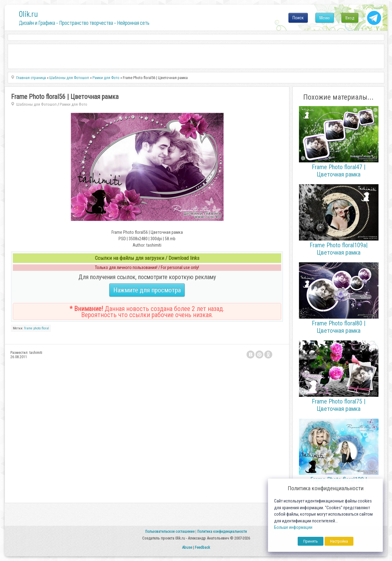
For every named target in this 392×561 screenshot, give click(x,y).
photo (37, 328)
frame (28, 328)
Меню (325, 18)
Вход (350, 18)
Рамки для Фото (73, 104)
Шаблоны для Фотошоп (36, 104)
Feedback (202, 547)
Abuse (187, 547)
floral (45, 328)
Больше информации (293, 527)
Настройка (339, 541)
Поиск (298, 18)
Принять (311, 541)
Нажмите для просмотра (147, 290)
